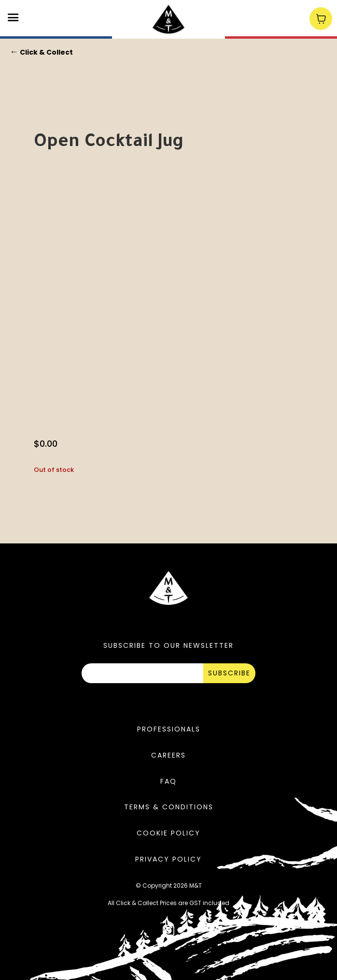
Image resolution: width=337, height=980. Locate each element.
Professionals (169, 729)
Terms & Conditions (169, 807)
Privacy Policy (168, 859)
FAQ (168, 781)
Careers (168, 755)
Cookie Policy (168, 833)
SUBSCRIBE (229, 673)
